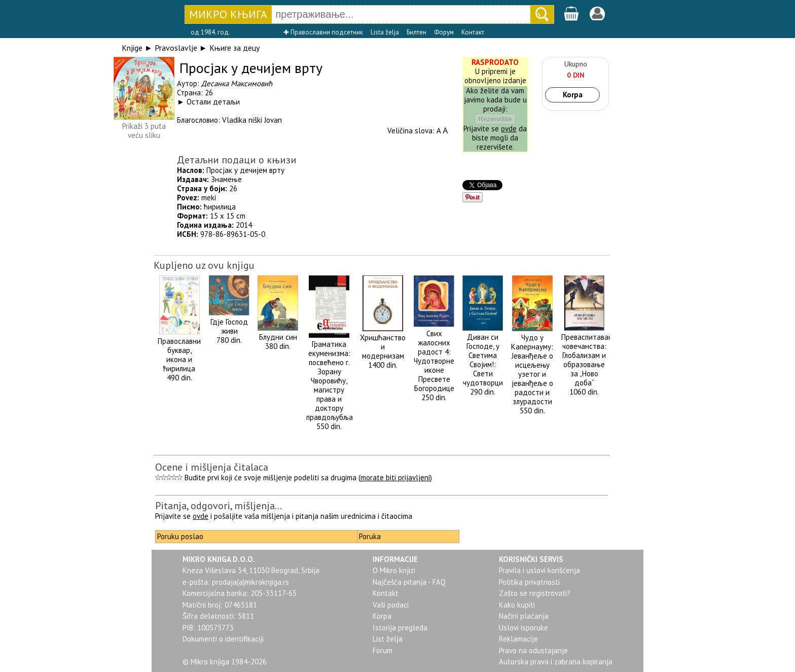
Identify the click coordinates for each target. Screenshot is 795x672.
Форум (444, 32)
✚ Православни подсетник (323, 32)
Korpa (573, 95)
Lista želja (385, 32)
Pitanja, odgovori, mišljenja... (219, 506)
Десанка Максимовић (237, 83)
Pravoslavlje (176, 48)
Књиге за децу (234, 48)
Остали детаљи (213, 102)
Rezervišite (495, 119)
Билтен (417, 32)
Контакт (473, 32)
